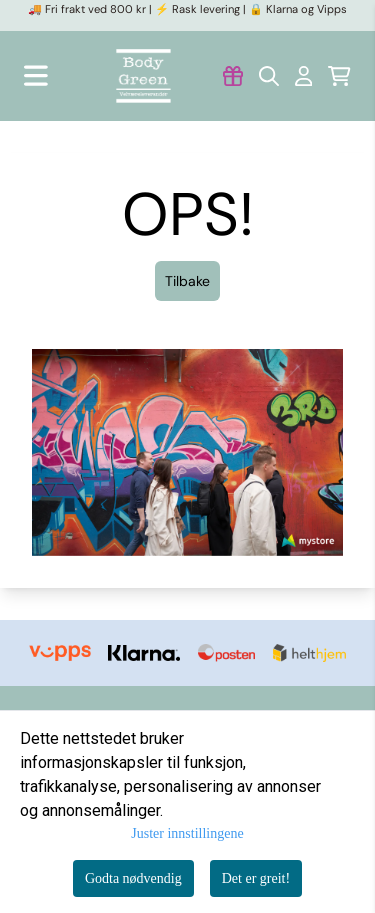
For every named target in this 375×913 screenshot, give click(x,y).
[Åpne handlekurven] (339, 76)
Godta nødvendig (133, 878)
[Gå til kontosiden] (233, 76)
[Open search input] (269, 76)
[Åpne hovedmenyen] (36, 75)
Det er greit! (256, 878)
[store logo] (143, 76)
